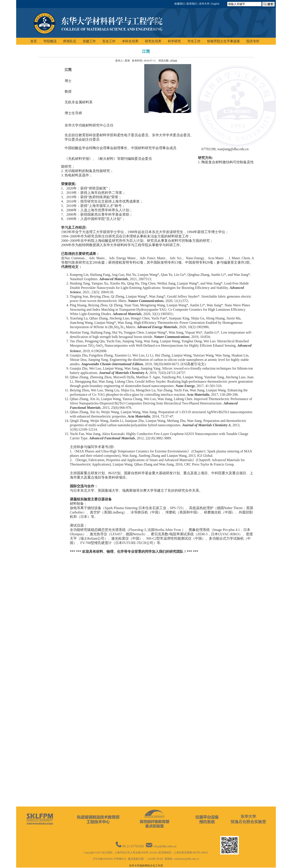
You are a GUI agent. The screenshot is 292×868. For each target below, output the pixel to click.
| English (214, 4)
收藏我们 (180, 4)
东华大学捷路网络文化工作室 (146, 866)
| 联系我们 (191, 4)
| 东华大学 (203, 4)
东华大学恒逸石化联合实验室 (248, 819)
